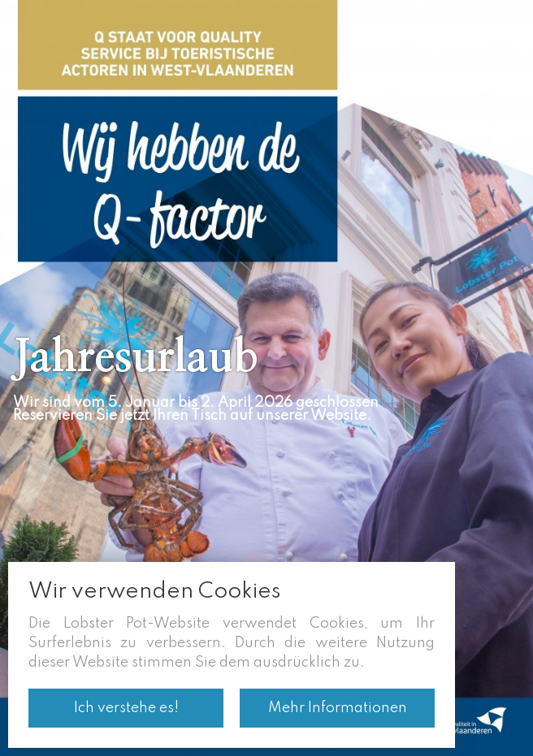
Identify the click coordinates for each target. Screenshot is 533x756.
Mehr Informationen (338, 708)
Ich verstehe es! (126, 708)
